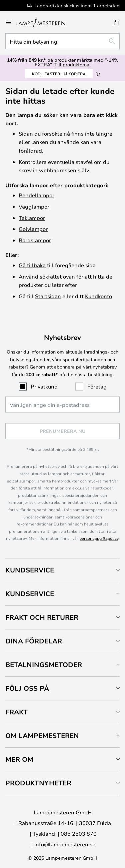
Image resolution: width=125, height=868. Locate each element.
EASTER (59, 74)
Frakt (16, 712)
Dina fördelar (34, 641)
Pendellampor (36, 195)
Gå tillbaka (32, 265)
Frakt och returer (42, 617)
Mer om (19, 759)
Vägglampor (34, 206)
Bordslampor (35, 240)
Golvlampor (33, 229)
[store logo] (45, 22)
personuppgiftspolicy (99, 538)
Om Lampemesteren (42, 736)
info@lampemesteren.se (65, 844)
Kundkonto (98, 296)
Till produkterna (72, 64)
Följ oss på (27, 688)
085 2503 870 (79, 834)
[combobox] (62, 41)
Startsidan (48, 296)
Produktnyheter (38, 783)
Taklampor (32, 218)
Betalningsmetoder (44, 665)
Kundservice (30, 570)
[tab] (62, 570)
